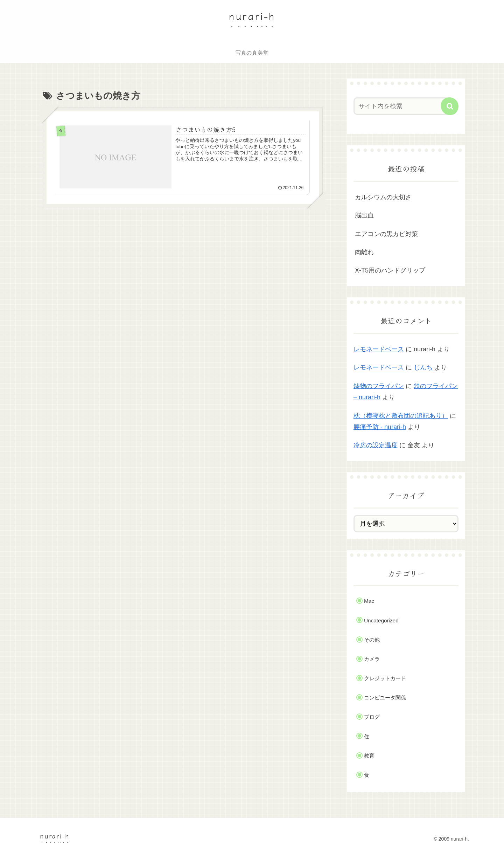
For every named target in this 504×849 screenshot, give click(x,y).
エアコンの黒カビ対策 (386, 234)
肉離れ (364, 252)
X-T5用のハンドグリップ (390, 270)
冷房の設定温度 (376, 445)
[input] (402, 106)
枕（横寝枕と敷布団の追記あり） (401, 416)
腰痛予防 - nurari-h (380, 427)
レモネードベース (379, 349)
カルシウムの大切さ (383, 197)
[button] (450, 106)
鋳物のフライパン (379, 386)
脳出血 (364, 215)
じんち (423, 367)
